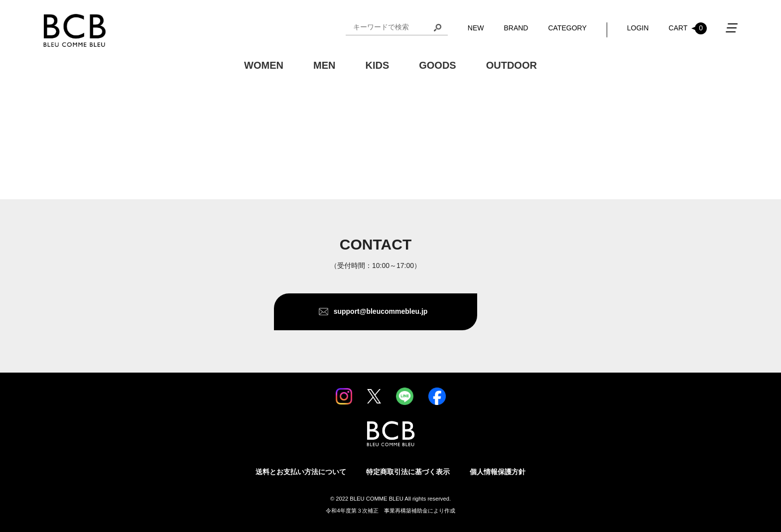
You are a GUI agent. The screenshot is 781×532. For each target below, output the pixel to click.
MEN (324, 65)
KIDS (377, 65)
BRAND (516, 28)
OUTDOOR (512, 65)
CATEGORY (567, 28)
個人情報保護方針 (498, 472)
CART (688, 28)
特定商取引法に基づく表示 (408, 472)
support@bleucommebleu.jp (381, 311)
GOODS (437, 65)
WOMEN (264, 65)
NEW (476, 28)
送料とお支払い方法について (301, 472)
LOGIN (638, 28)
